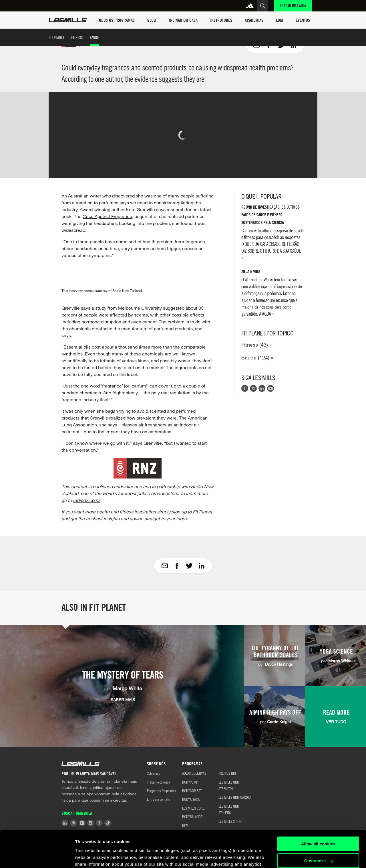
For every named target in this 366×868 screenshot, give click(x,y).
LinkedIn (262, 388)
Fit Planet (56, 37)
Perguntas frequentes (161, 790)
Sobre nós (153, 773)
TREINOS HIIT (227, 773)
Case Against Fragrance (107, 216)
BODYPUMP (190, 782)
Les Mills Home (68, 20)
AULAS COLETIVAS (194, 773)
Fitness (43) (255, 345)
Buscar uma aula (293, 6)
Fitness (77, 37)
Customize (319, 823)
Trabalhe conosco (158, 782)
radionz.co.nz (87, 500)
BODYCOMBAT (192, 790)
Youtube (270, 388)
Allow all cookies (318, 807)
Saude (94, 37)
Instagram (253, 388)
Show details (88, 857)
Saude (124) (255, 357)
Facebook (245, 388)
